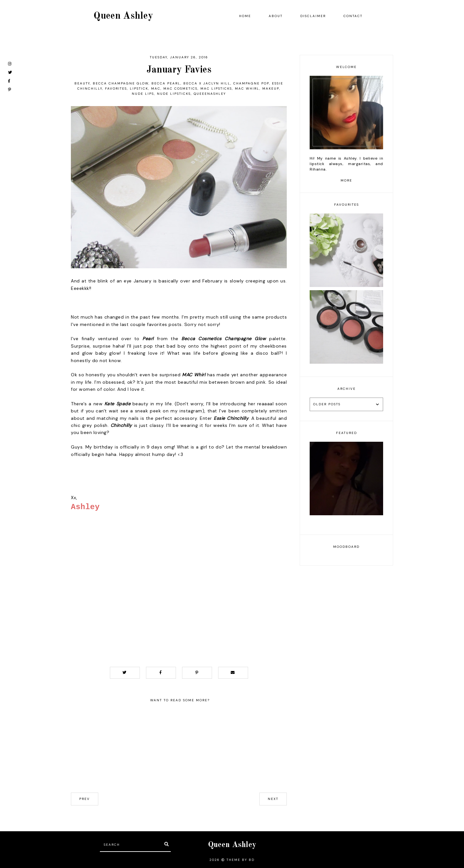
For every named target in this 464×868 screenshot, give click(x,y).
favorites (116, 89)
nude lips (143, 94)
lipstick (139, 89)
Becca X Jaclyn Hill (207, 83)
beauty (82, 83)
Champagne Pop (251, 83)
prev (85, 799)
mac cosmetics (180, 89)
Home (245, 16)
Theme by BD (241, 860)
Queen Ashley (123, 16)
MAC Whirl (247, 89)
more (346, 180)
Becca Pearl (166, 83)
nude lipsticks (174, 94)
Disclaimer (313, 16)
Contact (353, 16)
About (276, 16)
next (273, 799)
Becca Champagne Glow (121, 83)
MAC (156, 89)
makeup (271, 89)
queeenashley (210, 94)
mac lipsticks (216, 89)
